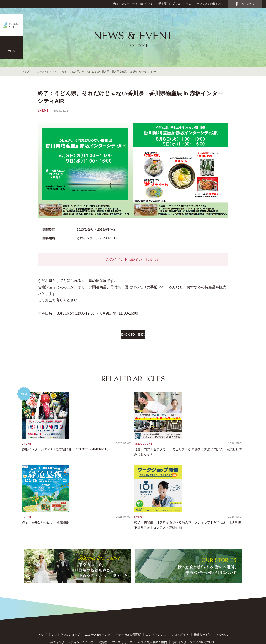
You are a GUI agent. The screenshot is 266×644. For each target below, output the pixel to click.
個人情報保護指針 (152, 594)
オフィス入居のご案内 (152, 579)
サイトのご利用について (90, 594)
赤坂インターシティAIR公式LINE (194, 579)
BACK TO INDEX (133, 336)
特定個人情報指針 (180, 594)
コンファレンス (156, 572)
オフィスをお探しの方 (210, 4)
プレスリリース (182, 4)
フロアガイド (180, 572)
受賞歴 (163, 4)
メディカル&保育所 (128, 572)
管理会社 (194, 601)
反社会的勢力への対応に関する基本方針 (93, 601)
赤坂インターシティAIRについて (133, 4)
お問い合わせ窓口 (123, 594)
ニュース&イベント (46, 71)
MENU (11, 48)
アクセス (222, 572)
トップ (26, 71)
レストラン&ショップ (66, 572)
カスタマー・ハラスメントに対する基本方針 (154, 601)
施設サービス (203, 572)
